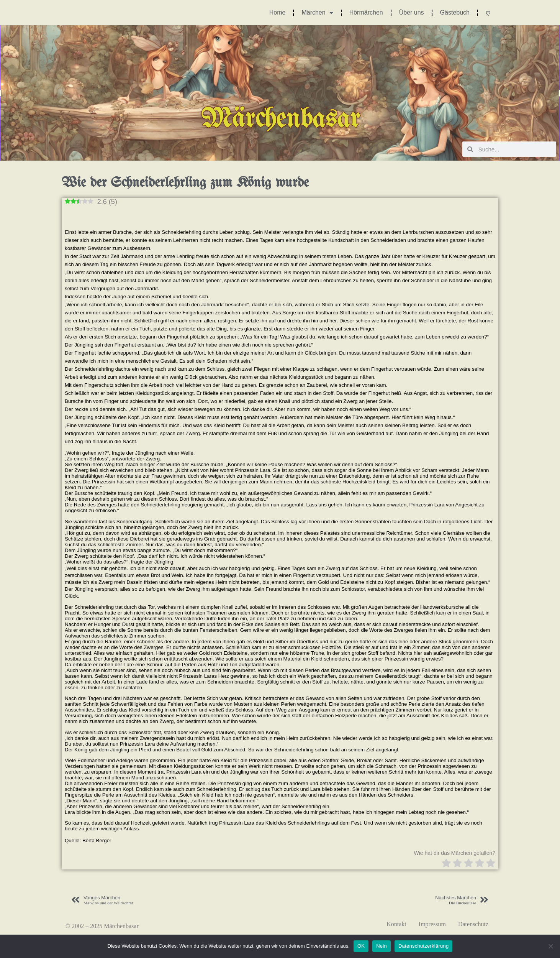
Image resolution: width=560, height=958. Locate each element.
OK (361, 946)
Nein (382, 946)
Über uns (412, 12)
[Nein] (550, 946)
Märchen (317, 13)
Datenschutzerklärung (423, 946)
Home (278, 12)
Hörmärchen (366, 12)
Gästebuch (455, 12)
